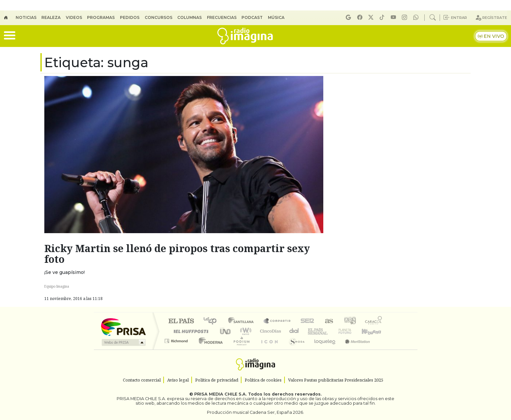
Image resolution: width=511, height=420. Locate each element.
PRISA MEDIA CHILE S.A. (220, 394)
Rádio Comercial (383, 349)
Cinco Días (270, 331)
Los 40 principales (212, 321)
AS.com (328, 321)
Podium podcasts (177, 339)
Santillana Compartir (277, 321)
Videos (74, 17)
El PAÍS (181, 321)
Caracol (373, 321)
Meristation (354, 349)
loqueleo (323, 349)
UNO (226, 331)
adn (350, 321)
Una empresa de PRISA (123, 327)
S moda (295, 349)
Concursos (159, 17)
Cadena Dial (351, 331)
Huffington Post (190, 331)
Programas (101, 17)
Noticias (26, 17)
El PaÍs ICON (268, 349)
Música (276, 17)
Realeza (51, 17)
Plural (240, 349)
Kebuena (374, 331)
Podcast (252, 17)
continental (294, 331)
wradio (245, 331)
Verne (331, 331)
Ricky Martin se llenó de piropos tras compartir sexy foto (177, 254)
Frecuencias (222, 17)
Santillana (243, 321)
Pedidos (130, 17)
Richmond (177, 349)
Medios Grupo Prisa (123, 342)
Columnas (190, 17)
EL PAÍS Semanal (312, 331)
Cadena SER (307, 321)
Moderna (209, 349)
